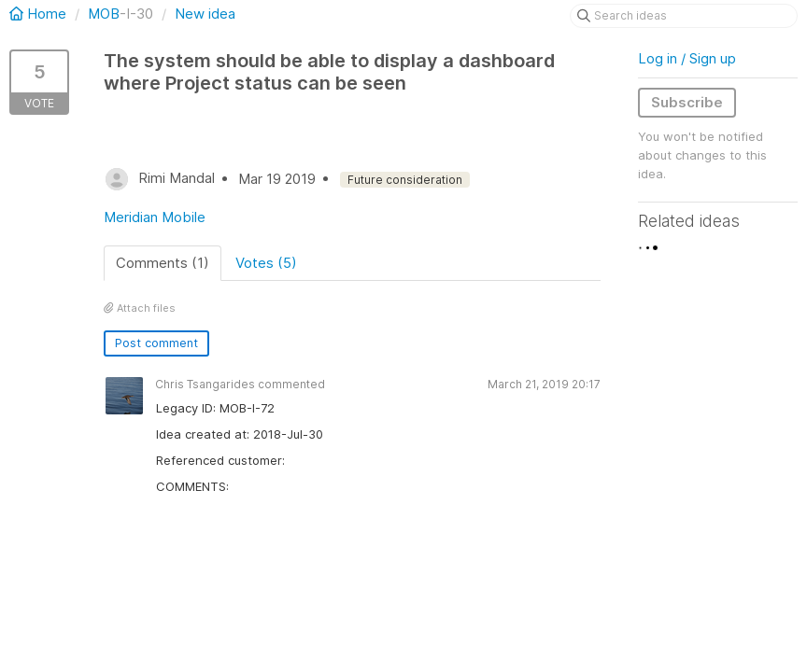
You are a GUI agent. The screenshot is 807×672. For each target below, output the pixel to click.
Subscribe (687, 102)
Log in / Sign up (687, 58)
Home (40, 14)
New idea (205, 14)
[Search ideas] (684, 16)
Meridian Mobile (155, 217)
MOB (104, 14)
